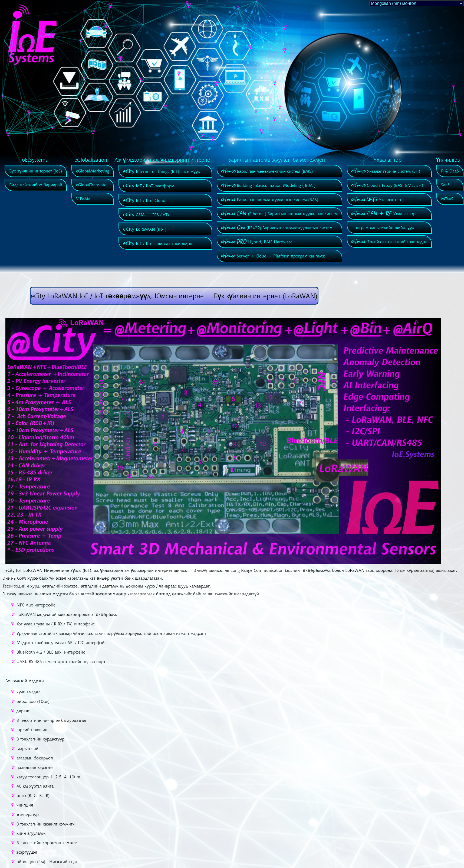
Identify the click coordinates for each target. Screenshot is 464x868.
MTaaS (447, 199)
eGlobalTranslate (91, 185)
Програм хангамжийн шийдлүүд (383, 227)
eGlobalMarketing (93, 171)
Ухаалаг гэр (376, 200)
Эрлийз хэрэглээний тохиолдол (389, 242)
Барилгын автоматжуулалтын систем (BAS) (270, 200)
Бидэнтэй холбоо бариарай (36, 185)
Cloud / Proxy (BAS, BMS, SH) (387, 185)
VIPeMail (84, 199)
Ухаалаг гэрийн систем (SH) (386, 171)
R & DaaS (450, 171)
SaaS (445, 185)
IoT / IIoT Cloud (144, 200)
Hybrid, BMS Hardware (257, 242)
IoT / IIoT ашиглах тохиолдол (158, 243)
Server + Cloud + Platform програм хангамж (273, 256)
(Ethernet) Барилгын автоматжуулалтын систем (279, 214)
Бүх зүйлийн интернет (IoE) (36, 171)
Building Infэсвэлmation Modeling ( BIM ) (268, 185)
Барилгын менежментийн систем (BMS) (267, 171)
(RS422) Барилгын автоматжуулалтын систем (277, 228)
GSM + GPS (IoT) (146, 215)
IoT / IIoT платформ (149, 186)
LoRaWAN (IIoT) (145, 229)
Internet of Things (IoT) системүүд (162, 171)
